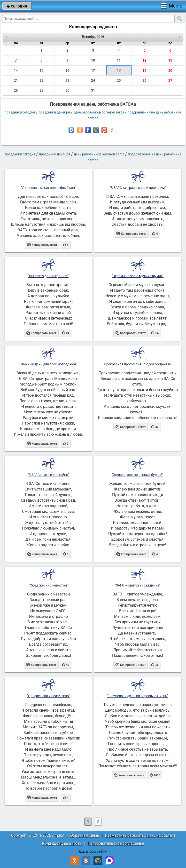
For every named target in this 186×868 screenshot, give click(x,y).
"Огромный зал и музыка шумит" (138, 276)
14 (16, 71)
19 (144, 71)
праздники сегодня (20, 112)
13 (170, 60)
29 (41, 90)
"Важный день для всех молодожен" (48, 364)
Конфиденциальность (62, 843)
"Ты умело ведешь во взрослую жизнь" (138, 696)
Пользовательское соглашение (116, 843)
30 (67, 90)
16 (67, 71)
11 (119, 60)
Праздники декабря (54, 112)
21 (16, 80)
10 (93, 60)
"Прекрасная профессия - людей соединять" (138, 364)
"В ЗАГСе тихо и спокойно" (48, 475)
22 (41, 80)
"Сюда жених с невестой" (48, 585)
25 (119, 80)
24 (93, 80)
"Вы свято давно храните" (48, 276)
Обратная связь (85, 835)
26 (144, 80)
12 (144, 60)
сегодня (17, 6)
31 (93, 90)
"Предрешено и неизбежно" (48, 696)
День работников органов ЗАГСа (99, 112)
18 (119, 70)
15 (41, 71)
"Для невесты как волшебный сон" (48, 188)
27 (170, 80)
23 (67, 80)
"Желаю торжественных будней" (138, 475)
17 (93, 71)
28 (16, 90)
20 (170, 71)
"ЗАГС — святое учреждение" (138, 585)
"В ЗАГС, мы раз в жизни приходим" (138, 188)
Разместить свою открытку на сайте (138, 835)
